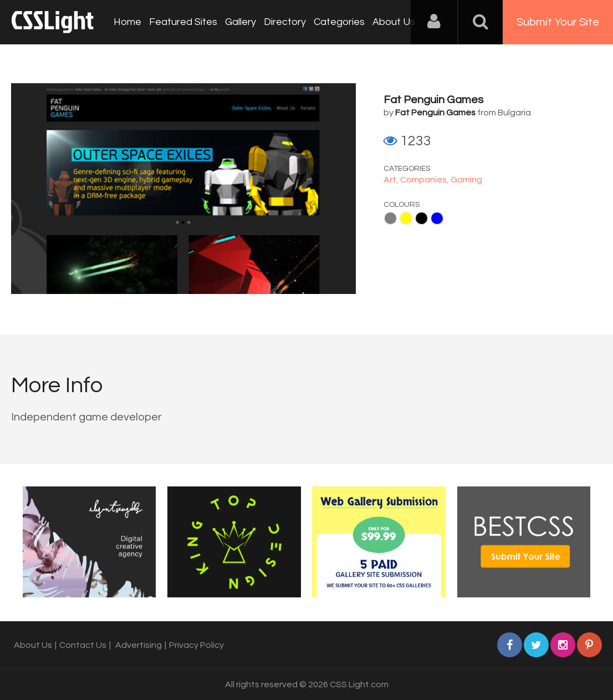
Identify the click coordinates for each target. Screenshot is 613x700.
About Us (394, 22)
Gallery (241, 22)
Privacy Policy (196, 645)
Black (422, 218)
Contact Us (83, 645)
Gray (390, 218)
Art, (392, 180)
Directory (285, 22)
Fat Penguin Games (433, 100)
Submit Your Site (558, 22)
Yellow (406, 218)
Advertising (139, 645)
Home (127, 22)
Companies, (425, 180)
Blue (437, 218)
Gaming (466, 180)
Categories (339, 22)
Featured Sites (183, 22)
